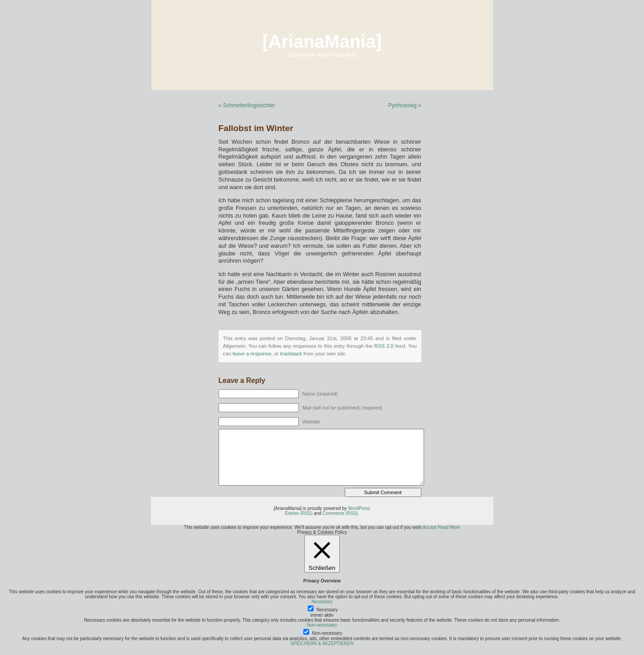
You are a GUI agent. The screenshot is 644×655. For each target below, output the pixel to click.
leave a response (252, 354)
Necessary (327, 610)
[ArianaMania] (322, 41)
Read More (449, 527)
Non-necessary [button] (322, 625)
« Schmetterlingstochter (247, 105)
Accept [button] (430, 527)
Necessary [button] (322, 602)
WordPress (359, 508)
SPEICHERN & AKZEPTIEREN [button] (322, 644)
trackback (291, 354)
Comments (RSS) (340, 513)
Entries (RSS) (299, 513)
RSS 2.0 (384, 346)
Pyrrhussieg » (404, 105)
